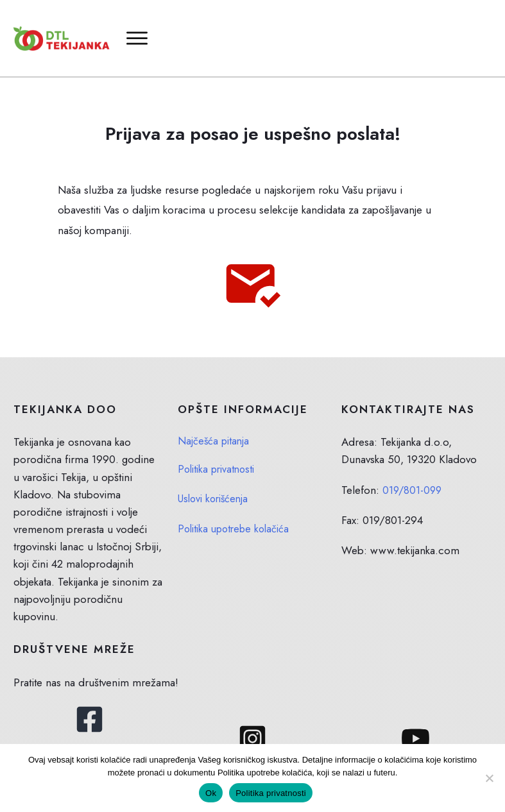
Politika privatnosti (219, 452)
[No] (489, 778)
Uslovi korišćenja (216, 481)
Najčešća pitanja (215, 424)
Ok (211, 793)
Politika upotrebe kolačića (237, 511)
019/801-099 (413, 473)
